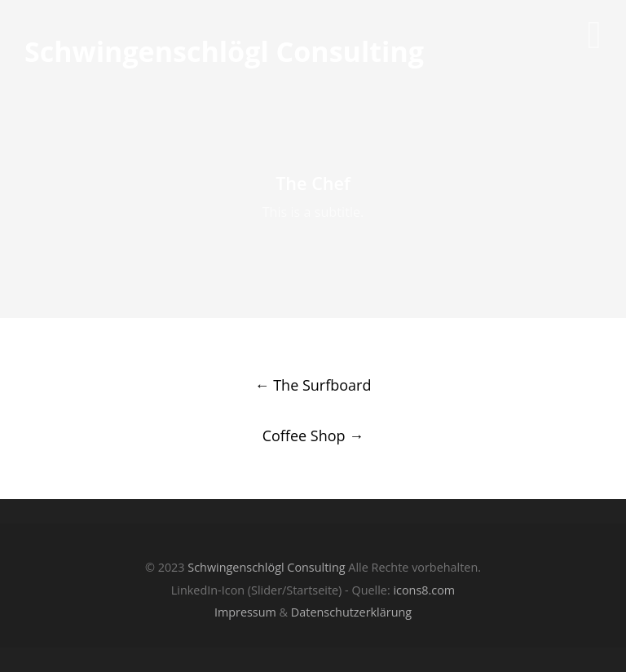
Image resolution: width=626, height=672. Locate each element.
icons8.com (424, 590)
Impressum (245, 612)
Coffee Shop (313, 435)
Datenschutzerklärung (351, 612)
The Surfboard (313, 385)
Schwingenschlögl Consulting (224, 52)
